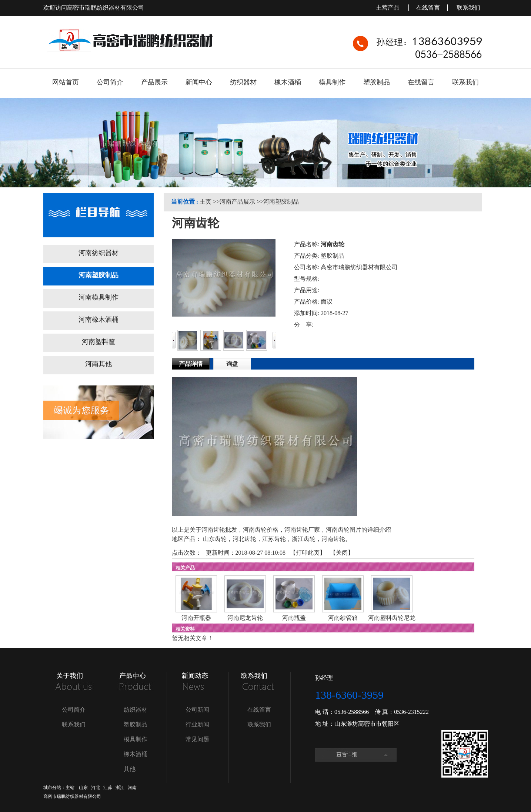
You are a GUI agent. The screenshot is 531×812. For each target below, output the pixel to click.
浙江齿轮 (304, 539)
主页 (206, 202)
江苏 (108, 788)
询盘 (232, 364)
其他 (130, 769)
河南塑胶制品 (281, 202)
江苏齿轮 (274, 539)
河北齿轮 (244, 539)
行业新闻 (197, 724)
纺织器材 (136, 710)
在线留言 (428, 8)
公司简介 (74, 710)
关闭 (342, 553)
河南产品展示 (237, 202)
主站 (70, 788)
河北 (96, 788)
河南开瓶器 (196, 618)
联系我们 (468, 8)
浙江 (120, 788)
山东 (83, 788)
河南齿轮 (333, 539)
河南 (132, 788)
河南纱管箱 (343, 618)
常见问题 (197, 739)
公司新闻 (197, 710)
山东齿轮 (215, 539)
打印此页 (308, 553)
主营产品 (388, 8)
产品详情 (191, 364)
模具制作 (136, 739)
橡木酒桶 (136, 754)
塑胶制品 (136, 724)
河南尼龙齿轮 (245, 618)
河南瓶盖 (294, 618)
